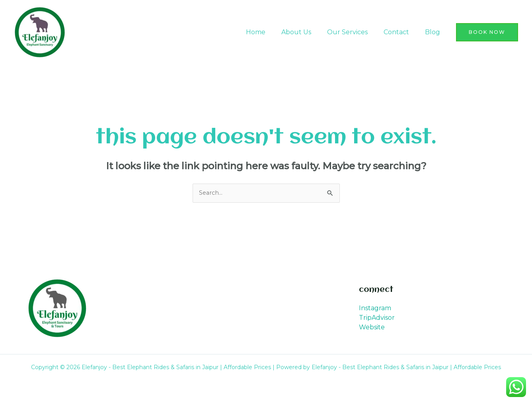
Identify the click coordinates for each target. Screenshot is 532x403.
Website (372, 328)
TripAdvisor (377, 318)
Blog (434, 32)
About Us (307, 32)
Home (270, 32)
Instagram (375, 309)
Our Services (355, 32)
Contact (401, 32)
